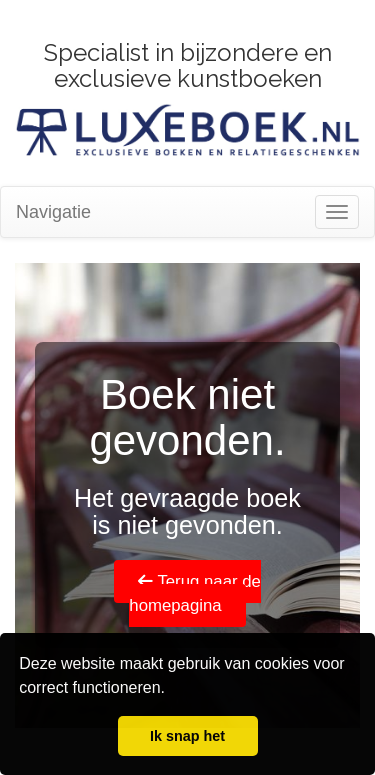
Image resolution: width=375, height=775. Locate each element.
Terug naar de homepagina (195, 593)
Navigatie (53, 212)
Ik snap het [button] (187, 736)
